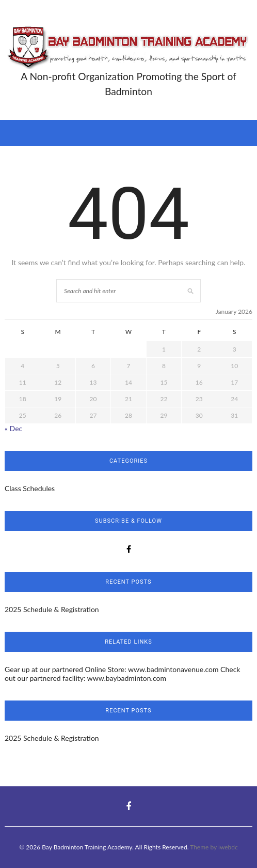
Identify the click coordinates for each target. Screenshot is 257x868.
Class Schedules (30, 488)
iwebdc (228, 847)
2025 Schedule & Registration (52, 609)
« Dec (13, 428)
